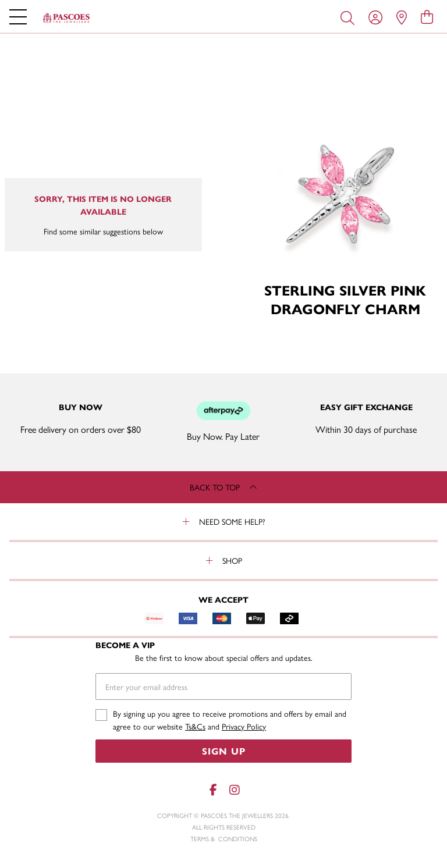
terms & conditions (224, 839)
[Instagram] (234, 790)
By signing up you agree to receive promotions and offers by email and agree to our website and (230, 720)
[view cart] (427, 16)
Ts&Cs (195, 726)
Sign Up (224, 751)
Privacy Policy (244, 726)
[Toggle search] (350, 17)
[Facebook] (213, 790)
